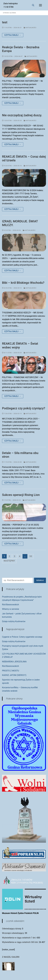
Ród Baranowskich (10, 605)
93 (31, 556)
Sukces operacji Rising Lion (21, 495)
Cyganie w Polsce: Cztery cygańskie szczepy (22, 637)
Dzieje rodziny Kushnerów (14, 621)
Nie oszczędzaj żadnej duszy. (22, 115)
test (5, 22)
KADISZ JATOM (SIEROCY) (14, 675)
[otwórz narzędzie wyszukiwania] (33, 5)
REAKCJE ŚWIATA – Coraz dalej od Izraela (24, 158)
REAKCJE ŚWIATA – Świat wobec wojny (20, 345)
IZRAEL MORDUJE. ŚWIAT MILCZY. (20, 223)
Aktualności (30, 28)
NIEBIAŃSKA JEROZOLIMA (14, 662)
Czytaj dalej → (13, 35)
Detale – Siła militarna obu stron (20, 455)
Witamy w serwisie (10, 609)
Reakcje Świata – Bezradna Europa (21, 49)
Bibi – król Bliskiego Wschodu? (23, 283)
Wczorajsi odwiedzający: (13, 933)
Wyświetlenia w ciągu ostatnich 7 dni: (19, 938)
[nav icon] (40, 5)
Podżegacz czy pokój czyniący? (24, 408)
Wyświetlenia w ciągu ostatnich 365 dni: (20, 942)
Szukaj (40, 580)
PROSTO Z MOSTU (11, 671)
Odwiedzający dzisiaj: (12, 929)
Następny (9, 561)
